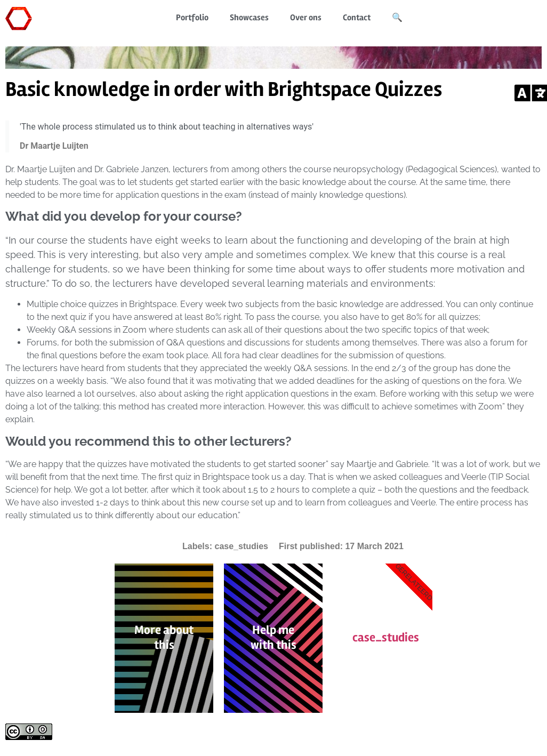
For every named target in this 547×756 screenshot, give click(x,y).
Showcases (249, 18)
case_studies (241, 546)
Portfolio (192, 18)
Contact (357, 18)
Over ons (306, 18)
